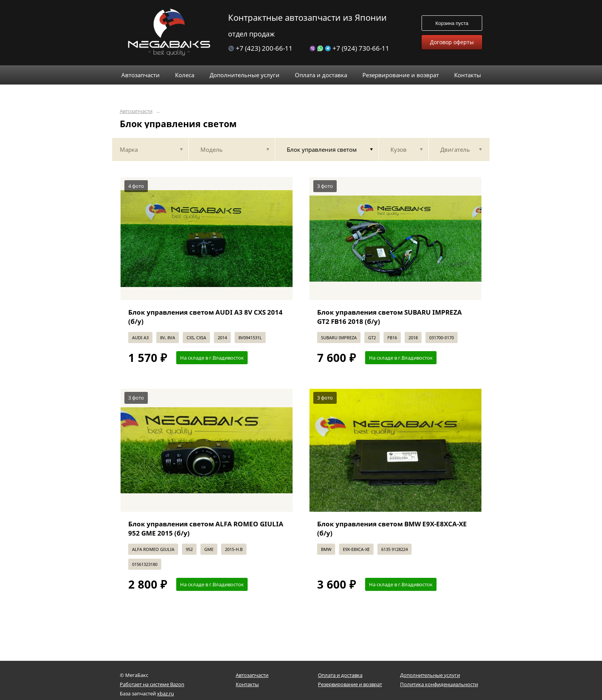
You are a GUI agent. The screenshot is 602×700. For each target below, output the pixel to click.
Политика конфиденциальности (439, 684)
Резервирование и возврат (350, 684)
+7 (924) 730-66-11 (349, 48)
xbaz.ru (165, 693)
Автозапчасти (136, 111)
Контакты (247, 684)
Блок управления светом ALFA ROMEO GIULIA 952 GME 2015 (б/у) (206, 528)
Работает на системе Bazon (152, 684)
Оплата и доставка (340, 675)
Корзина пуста (452, 23)
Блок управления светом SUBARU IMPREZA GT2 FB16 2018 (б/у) (389, 317)
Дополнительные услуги (430, 675)
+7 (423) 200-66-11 (260, 48)
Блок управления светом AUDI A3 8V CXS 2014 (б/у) (205, 317)
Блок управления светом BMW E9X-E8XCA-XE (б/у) (392, 528)
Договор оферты (452, 42)
